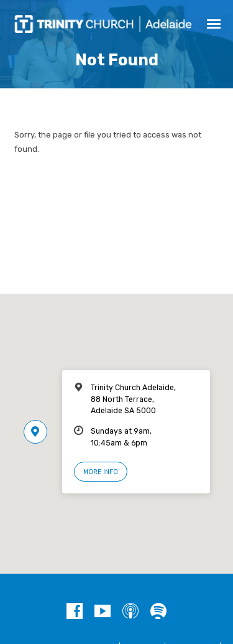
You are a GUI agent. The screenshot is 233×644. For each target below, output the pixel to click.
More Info (101, 472)
